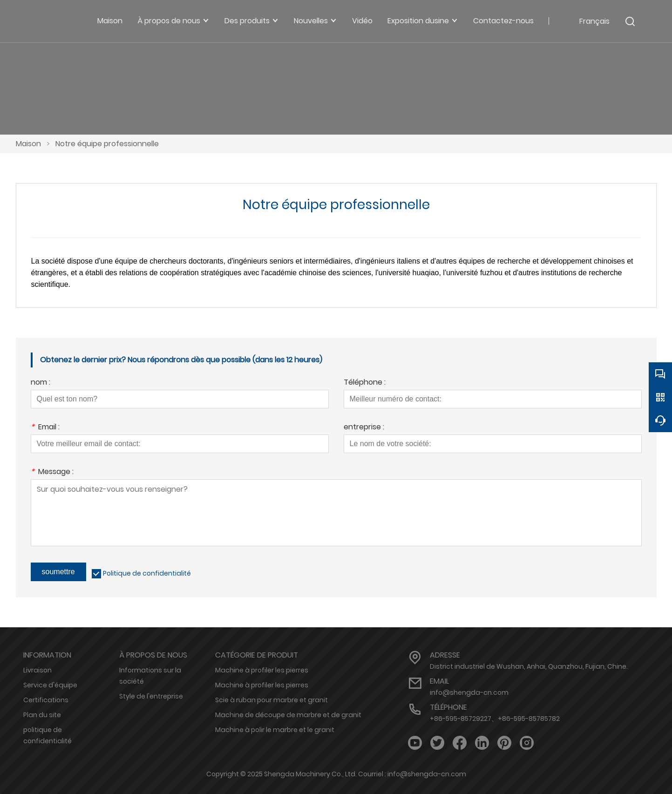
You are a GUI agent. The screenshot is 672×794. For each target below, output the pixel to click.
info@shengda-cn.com (469, 692)
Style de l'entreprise (151, 696)
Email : (45, 428)
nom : (41, 383)
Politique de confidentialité (147, 573)
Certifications (46, 700)
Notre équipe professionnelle (107, 144)
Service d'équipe (50, 685)
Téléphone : (365, 383)
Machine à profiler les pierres (262, 670)
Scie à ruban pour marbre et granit (272, 700)
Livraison (37, 670)
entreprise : (364, 428)
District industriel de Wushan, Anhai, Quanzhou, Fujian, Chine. (529, 666)
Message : (52, 472)
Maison (28, 144)
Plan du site (42, 715)
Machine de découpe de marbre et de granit (288, 715)
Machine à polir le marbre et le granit (275, 730)
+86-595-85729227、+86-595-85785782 (495, 719)
